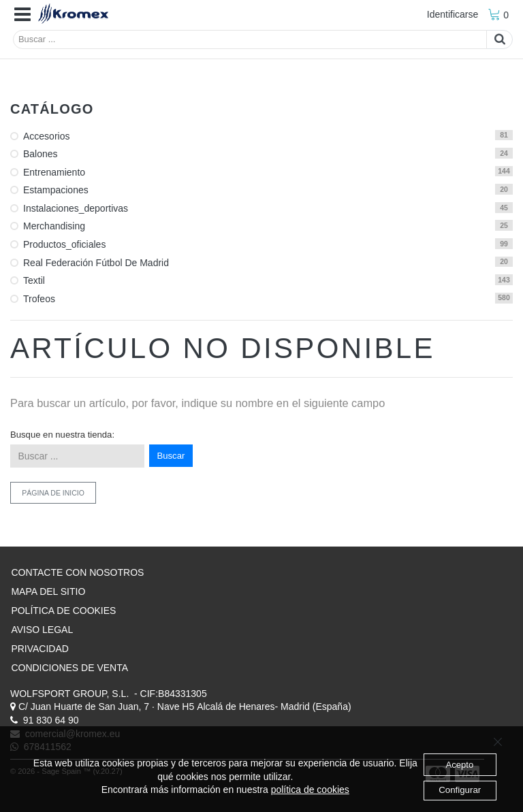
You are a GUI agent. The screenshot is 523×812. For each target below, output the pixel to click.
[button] (22, 15)
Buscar (171, 456)
